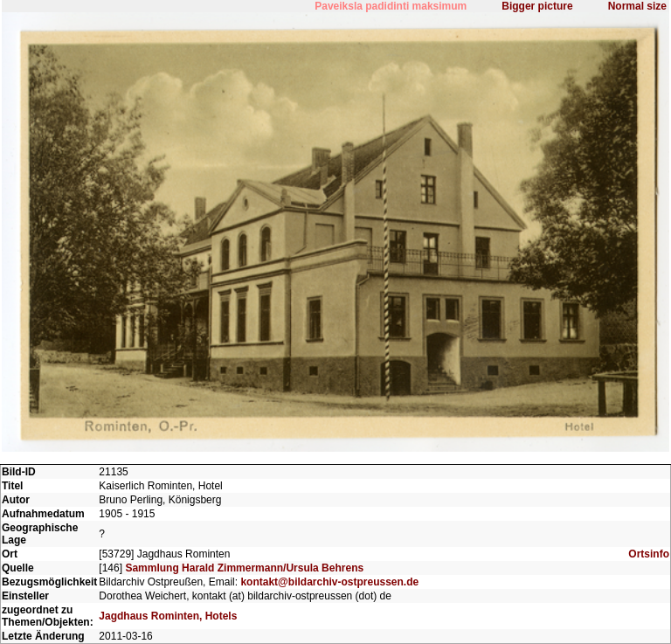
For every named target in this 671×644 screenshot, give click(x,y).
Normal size (637, 6)
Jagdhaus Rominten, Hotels (168, 616)
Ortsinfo (649, 554)
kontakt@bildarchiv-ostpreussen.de (329, 582)
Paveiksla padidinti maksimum (391, 6)
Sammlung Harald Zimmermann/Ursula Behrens (244, 568)
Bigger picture (537, 6)
